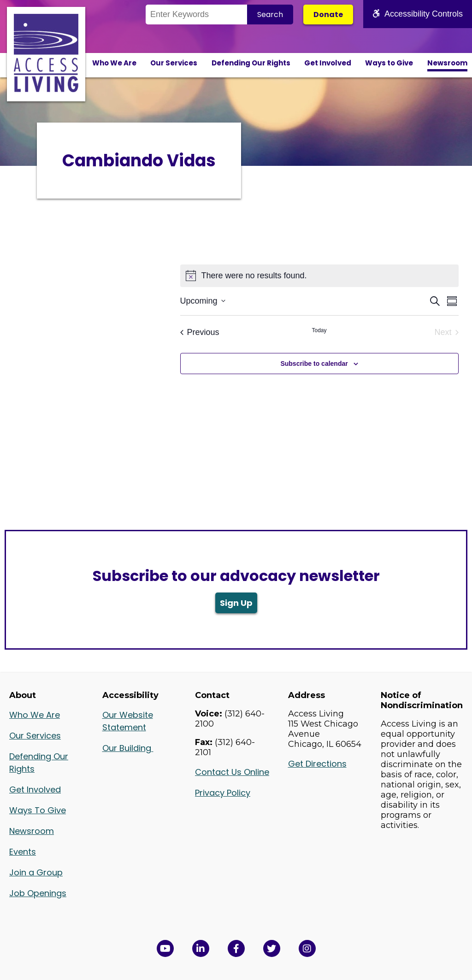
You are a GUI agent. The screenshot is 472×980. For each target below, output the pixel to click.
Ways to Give (389, 63)
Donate (328, 15)
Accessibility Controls (418, 14)
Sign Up (236, 603)
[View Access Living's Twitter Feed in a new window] (272, 948)
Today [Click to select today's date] (319, 330)
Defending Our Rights (251, 63)
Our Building (128, 748)
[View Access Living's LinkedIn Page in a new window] (201, 948)
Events (23, 852)
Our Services (174, 63)
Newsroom (447, 63)
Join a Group (36, 872)
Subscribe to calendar (314, 364)
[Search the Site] (196, 15)
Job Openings (38, 893)
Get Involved (328, 63)
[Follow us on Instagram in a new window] (307, 948)
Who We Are (114, 63)
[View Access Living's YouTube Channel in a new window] (165, 948)
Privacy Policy (223, 793)
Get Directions (317, 764)
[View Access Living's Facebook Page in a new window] (236, 948)
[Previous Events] (200, 332)
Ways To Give (38, 810)
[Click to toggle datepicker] (203, 301)
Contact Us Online (232, 772)
